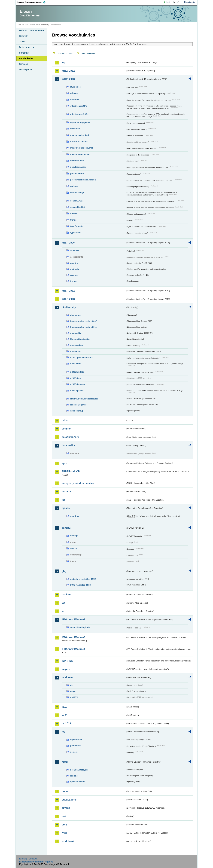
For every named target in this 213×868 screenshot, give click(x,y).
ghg (64, 571)
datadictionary (70, 437)
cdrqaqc (74, 93)
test (64, 816)
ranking (74, 186)
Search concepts (88, 53)
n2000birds (76, 364)
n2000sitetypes (78, 384)
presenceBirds (77, 173)
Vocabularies (26, 58)
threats (74, 213)
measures (75, 129)
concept (74, 536)
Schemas (24, 53)
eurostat (67, 492)
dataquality (76, 333)
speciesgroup (77, 411)
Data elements (26, 47)
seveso (66, 808)
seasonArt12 (76, 201)
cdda (65, 420)
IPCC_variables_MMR (81, 585)
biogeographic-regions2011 (84, 327)
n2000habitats (77, 372)
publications (69, 800)
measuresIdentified (80, 135)
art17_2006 (68, 243)
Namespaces (26, 70)
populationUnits (78, 167)
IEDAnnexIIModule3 (73, 637)
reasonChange (77, 193)
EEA (32, 2)
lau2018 (66, 723)
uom (64, 825)
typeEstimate (77, 226)
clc (72, 685)
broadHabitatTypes (79, 770)
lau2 (64, 715)
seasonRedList (78, 207)
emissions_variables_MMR (83, 579)
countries (75, 100)
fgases (66, 508)
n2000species (77, 391)
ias (63, 603)
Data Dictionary (43, 25)
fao (64, 500)
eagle (73, 691)
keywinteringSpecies (80, 122)
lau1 (64, 707)
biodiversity (69, 307)
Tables (22, 42)
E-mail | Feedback (28, 859)
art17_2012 (68, 291)
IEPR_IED (67, 661)
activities (75, 250)
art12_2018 (68, 79)
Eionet (32, 25)
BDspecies (75, 87)
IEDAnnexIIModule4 (73, 649)
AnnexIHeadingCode (80, 627)
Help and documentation (31, 30)
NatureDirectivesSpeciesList (84, 399)
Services (23, 64)
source (74, 548)
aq (63, 62)
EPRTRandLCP (71, 471)
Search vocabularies (65, 53)
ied (63, 611)
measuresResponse (80, 154)
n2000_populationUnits (81, 357)
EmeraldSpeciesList (80, 339)
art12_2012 (68, 71)
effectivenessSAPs (79, 114)
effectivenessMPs (79, 106)
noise (65, 791)
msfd (65, 762)
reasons (74, 275)
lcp (63, 732)
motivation (75, 351)
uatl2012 (74, 697)
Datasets (24, 36)
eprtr (64, 463)
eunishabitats (77, 345)
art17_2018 (68, 299)
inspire (66, 669)
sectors (74, 752)
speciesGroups (78, 782)
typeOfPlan (76, 233)
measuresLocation (79, 142)
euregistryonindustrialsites (78, 483)
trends (73, 220)
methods (75, 269)
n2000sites (75, 378)
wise (64, 833)
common (67, 429)
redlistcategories (78, 405)
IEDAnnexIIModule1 (73, 620)
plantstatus (76, 746)
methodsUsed (77, 161)
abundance (76, 315)
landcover (68, 677)
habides (66, 595)
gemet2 (66, 528)
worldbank (68, 841)
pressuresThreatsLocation (83, 180)
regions (74, 776)
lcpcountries (76, 740)
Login (169, 2)
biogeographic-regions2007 (84, 321)
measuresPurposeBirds (82, 148)
